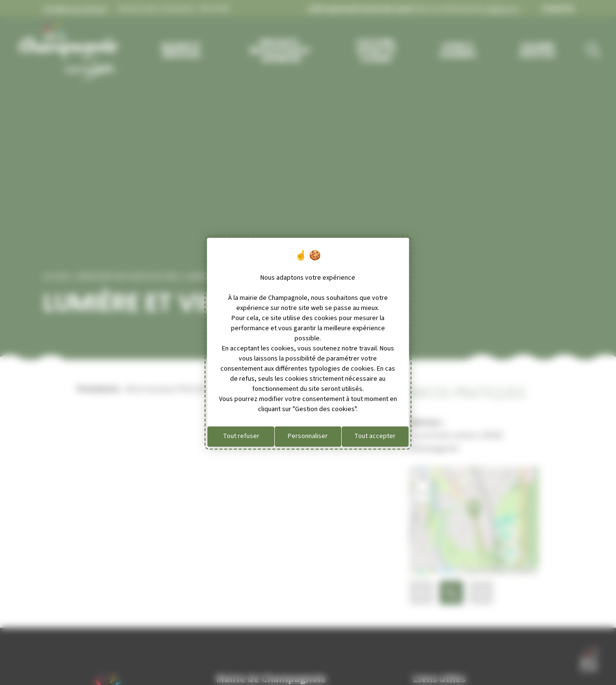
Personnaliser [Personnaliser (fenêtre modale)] (308, 436)
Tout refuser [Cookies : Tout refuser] (241, 436)
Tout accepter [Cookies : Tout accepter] (375, 436)
